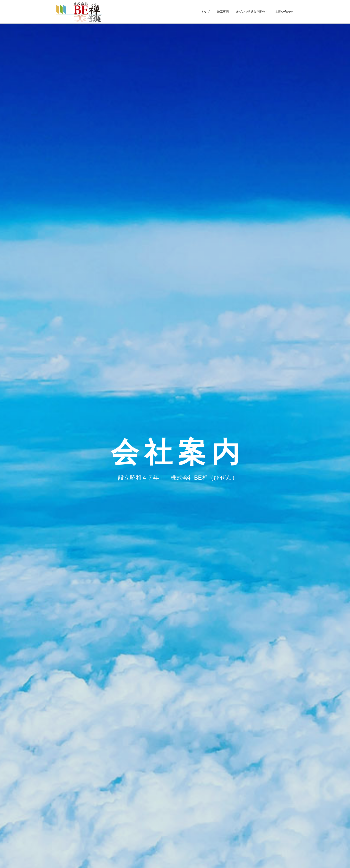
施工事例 (223, 12)
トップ (205, 12)
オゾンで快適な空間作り (252, 12)
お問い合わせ (284, 12)
